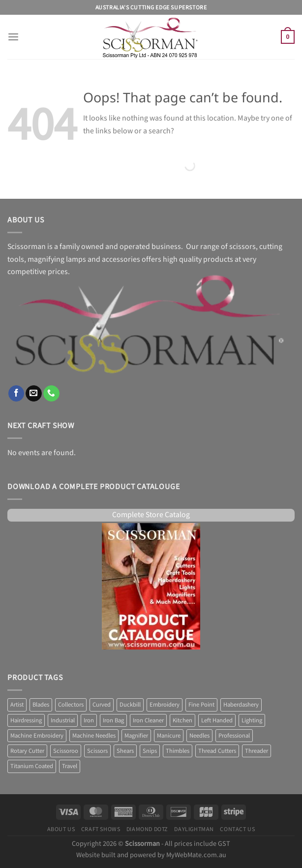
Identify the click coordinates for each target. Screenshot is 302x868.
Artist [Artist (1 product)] (17, 705)
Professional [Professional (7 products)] (234, 736)
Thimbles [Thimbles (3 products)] (178, 751)
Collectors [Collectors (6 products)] (71, 705)
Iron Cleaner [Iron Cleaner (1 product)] (148, 720)
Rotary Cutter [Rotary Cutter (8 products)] (27, 751)
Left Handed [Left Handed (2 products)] (217, 720)
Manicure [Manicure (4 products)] (169, 736)
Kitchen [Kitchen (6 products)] (182, 720)
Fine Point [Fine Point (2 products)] (201, 705)
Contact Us (237, 829)
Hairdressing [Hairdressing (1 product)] (26, 720)
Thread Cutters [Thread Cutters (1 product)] (217, 751)
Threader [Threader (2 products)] (257, 751)
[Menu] (13, 37)
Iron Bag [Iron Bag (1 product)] (113, 720)
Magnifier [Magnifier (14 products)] (136, 736)
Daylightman (194, 829)
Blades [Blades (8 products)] (41, 705)
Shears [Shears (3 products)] (125, 751)
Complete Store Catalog (151, 515)
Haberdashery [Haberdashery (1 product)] (241, 705)
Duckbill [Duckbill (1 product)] (130, 705)
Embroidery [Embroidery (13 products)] (165, 705)
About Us (61, 829)
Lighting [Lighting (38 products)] (252, 720)
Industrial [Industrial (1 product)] (63, 720)
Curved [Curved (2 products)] (102, 705)
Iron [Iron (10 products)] (89, 720)
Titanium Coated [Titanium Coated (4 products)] (32, 766)
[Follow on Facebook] (16, 393)
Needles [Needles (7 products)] (199, 736)
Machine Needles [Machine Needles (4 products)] (94, 736)
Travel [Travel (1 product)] (70, 766)
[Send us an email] (34, 393)
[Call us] (51, 393)
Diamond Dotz (147, 829)
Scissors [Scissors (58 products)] (97, 751)
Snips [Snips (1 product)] (150, 751)
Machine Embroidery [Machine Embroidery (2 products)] (37, 736)
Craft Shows (101, 829)
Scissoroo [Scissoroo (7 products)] (66, 751)
